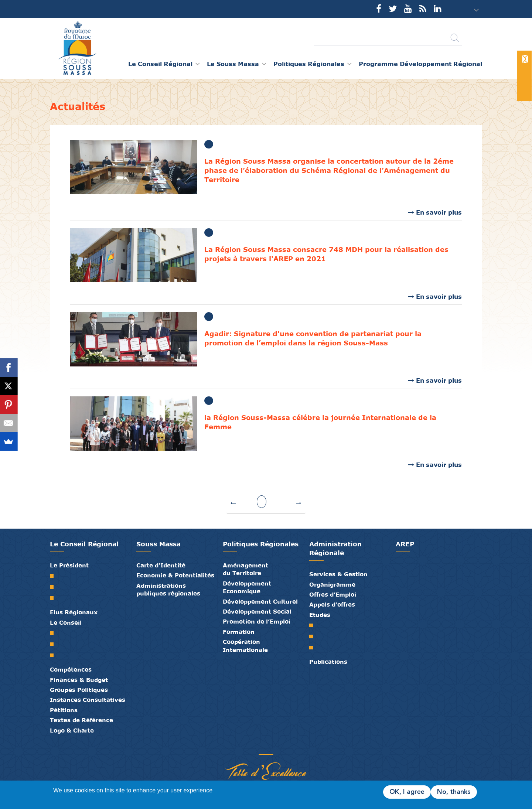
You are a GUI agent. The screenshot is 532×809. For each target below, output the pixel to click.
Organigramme (332, 584)
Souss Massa (158, 544)
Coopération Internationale (245, 646)
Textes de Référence (81, 720)
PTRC (314, 648)
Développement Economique (247, 587)
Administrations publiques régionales (168, 589)
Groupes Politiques (79, 690)
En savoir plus (439, 212)
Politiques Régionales (261, 544)
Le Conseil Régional (84, 544)
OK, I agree (407, 792)
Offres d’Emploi (333, 594)
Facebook (379, 8)
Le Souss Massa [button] (233, 64)
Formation (239, 632)
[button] (477, 9)
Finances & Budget (79, 680)
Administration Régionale (335, 548)
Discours (54, 598)
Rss (423, 8)
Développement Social (257, 611)
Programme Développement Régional (420, 64)
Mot (54, 576)
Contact (453, 9)
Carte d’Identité (161, 565)
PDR (314, 636)
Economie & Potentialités (175, 575)
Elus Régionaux (74, 612)
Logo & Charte (72, 730)
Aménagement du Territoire (245, 569)
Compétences (71, 669)
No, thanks (454, 792)
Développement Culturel (260, 601)
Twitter (393, 8)
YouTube (408, 8)
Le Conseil (66, 622)
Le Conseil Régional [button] (160, 64)
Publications (328, 662)
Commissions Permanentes (54, 655)
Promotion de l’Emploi (257, 621)
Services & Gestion (338, 574)
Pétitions (64, 710)
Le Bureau (54, 644)
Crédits (283, 747)
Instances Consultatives (88, 700)
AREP (405, 544)
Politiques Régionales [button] (309, 64)
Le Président (69, 565)
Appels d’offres (332, 604)
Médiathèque (260, 747)
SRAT (314, 625)
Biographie (54, 587)
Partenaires (238, 747)
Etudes (320, 615)
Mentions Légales (294, 747)
